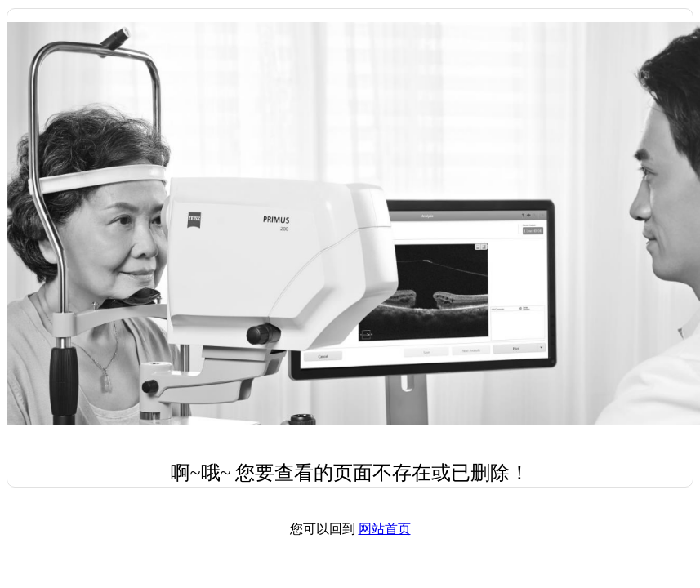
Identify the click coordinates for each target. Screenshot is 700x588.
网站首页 (385, 529)
